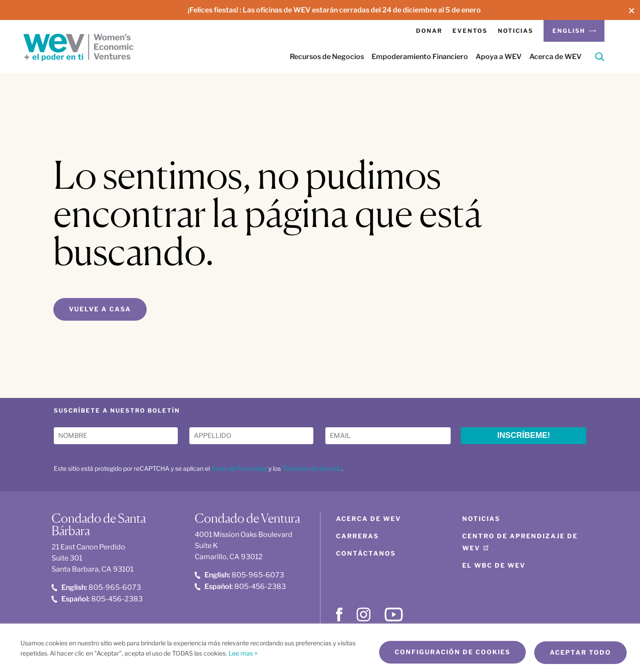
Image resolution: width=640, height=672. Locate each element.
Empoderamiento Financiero (420, 57)
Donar (429, 31)
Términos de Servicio (312, 468)
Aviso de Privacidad (239, 468)
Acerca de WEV (556, 57)
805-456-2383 (97, 598)
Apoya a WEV (499, 57)
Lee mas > (243, 653)
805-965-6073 (96, 587)
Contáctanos (366, 553)
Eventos (470, 31)
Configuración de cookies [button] (451, 653)
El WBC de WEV (494, 565)
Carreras (357, 536)
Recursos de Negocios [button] (327, 57)
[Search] (600, 58)
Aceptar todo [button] (580, 653)
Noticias (516, 31)
